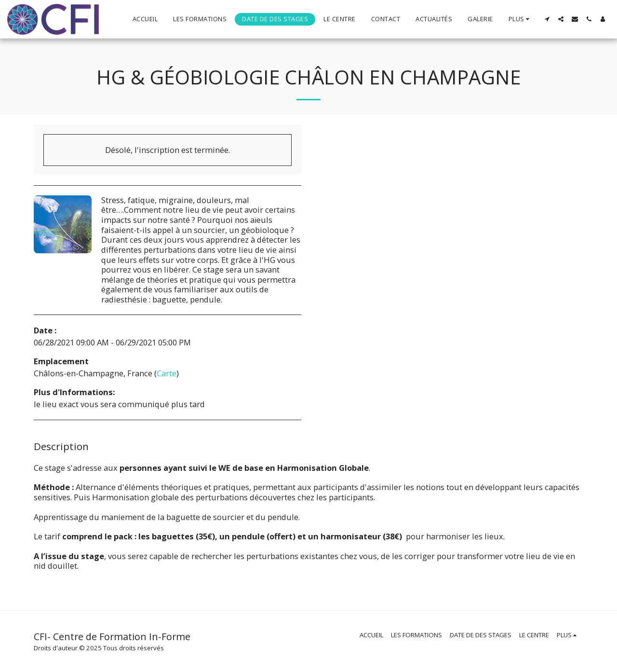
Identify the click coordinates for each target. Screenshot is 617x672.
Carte (167, 373)
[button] (547, 19)
